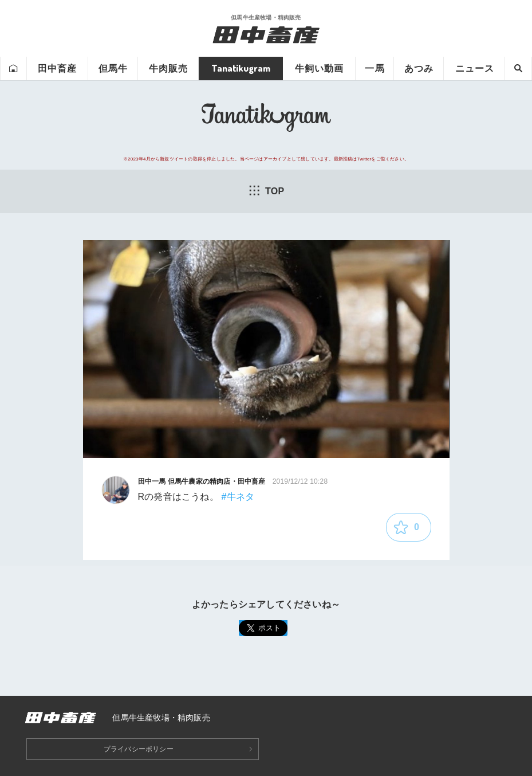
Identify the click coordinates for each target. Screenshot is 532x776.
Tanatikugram (241, 68)
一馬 (375, 68)
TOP (266, 190)
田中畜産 (57, 68)
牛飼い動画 (319, 68)
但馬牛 (113, 68)
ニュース (475, 68)
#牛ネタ (238, 497)
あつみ (419, 68)
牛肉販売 (168, 68)
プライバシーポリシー (139, 749)
